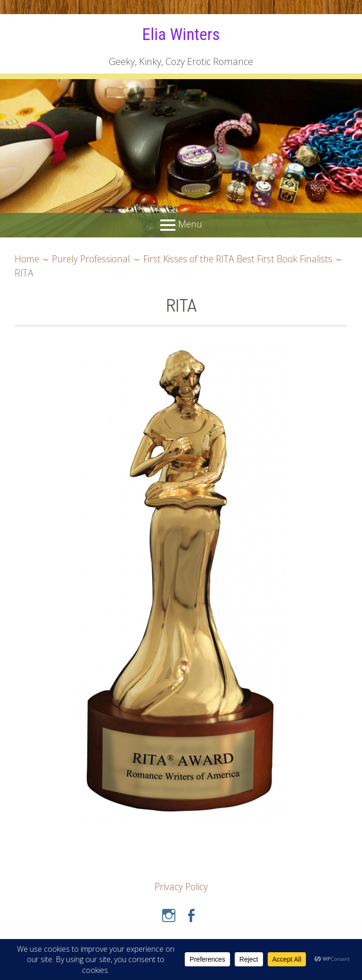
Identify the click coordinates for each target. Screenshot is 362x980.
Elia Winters (181, 34)
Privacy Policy (181, 887)
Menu (190, 224)
